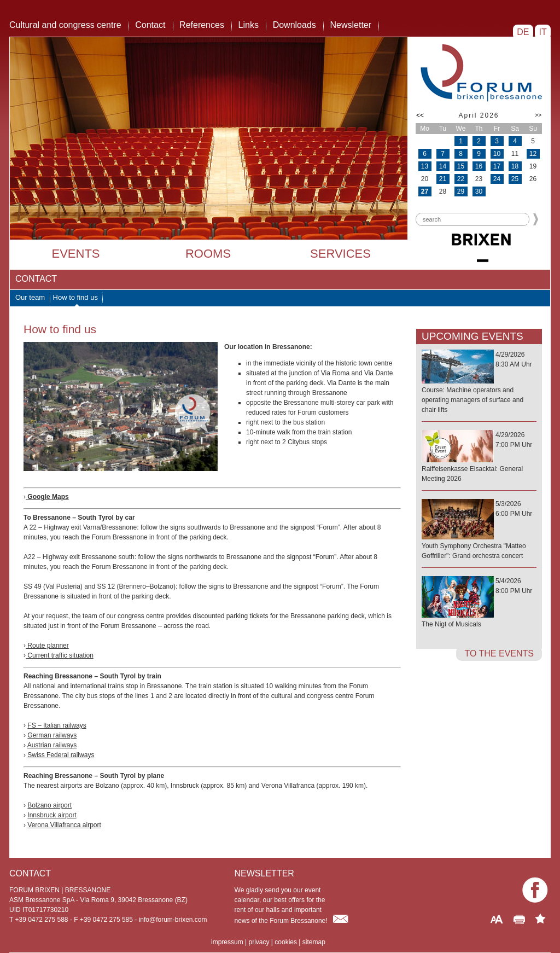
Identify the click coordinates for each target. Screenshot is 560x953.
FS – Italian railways (57, 725)
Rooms (208, 254)
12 (533, 154)
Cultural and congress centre (65, 25)
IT (543, 32)
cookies (286, 942)
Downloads (294, 25)
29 (461, 191)
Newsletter (351, 25)
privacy (259, 942)
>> (538, 115)
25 (515, 179)
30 (479, 191)
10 (497, 154)
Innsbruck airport (52, 815)
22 (461, 179)
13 (425, 166)
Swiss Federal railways (61, 755)
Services (340, 254)
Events (75, 254)
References (202, 25)
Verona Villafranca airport (64, 825)
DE (523, 32)
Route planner (47, 646)
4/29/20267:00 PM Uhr (479, 457)
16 (479, 166)
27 (425, 191)
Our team (30, 297)
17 (497, 166)
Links (249, 25)
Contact (150, 25)
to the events (499, 653)
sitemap (314, 942)
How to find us (75, 297)
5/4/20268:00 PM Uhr (479, 603)
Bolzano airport (49, 805)
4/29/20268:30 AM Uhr (479, 383)
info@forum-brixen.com (173, 920)
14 (443, 166)
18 (515, 166)
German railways (52, 735)
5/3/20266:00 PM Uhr (479, 530)
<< (420, 115)
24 (497, 179)
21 (443, 179)
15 (461, 166)
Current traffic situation (60, 655)
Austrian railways (52, 745)
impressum (227, 942)
